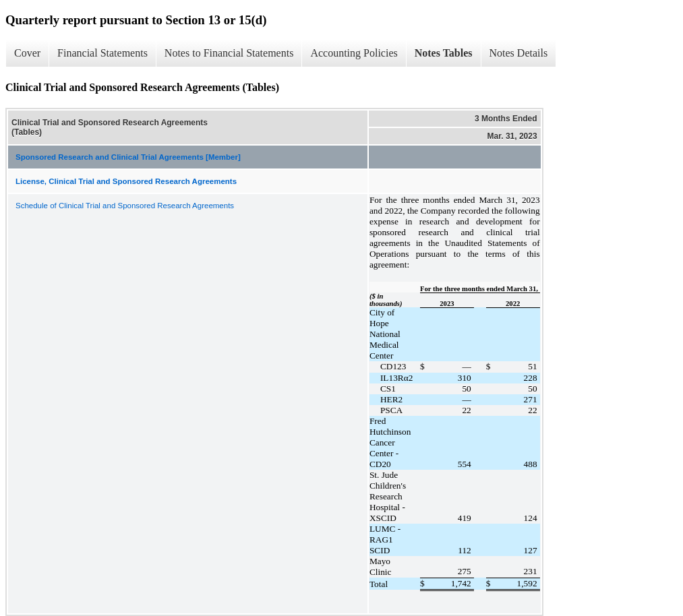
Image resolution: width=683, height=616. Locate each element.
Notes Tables (444, 53)
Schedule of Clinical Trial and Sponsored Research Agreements (125, 206)
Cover (27, 53)
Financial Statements (102, 53)
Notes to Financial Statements (229, 53)
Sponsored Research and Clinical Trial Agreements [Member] (128, 157)
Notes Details (519, 53)
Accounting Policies (354, 53)
